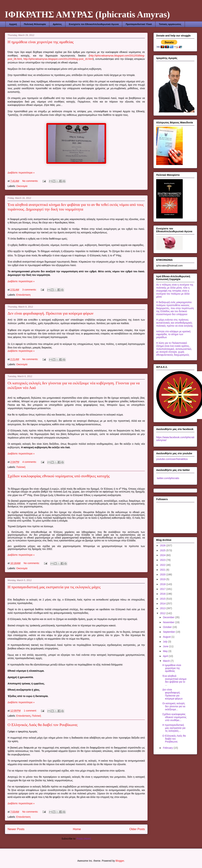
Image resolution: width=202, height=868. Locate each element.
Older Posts (137, 829)
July (165, 642)
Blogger (120, 861)
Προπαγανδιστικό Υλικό (139, 24)
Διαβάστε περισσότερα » (21, 173)
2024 (163, 555)
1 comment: (31, 711)
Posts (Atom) (84, 839)
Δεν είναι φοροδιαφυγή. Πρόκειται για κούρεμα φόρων (50, 313)
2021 (163, 570)
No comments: (31, 181)
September (169, 632)
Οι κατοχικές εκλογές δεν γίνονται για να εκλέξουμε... (174, 706)
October (168, 627)
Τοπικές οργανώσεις (170, 24)
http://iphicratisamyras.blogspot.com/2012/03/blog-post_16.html (58, 59)
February (168, 748)
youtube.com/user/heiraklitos (172, 459)
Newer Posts (16, 829)
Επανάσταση (23, 295)
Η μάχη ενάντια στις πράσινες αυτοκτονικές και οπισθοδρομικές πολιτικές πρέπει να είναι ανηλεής (174, 323)
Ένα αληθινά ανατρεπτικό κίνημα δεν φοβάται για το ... (174, 680)
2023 (163, 560)
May (166, 651)
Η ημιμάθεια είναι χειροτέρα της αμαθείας (41, 42)
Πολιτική (21, 467)
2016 (163, 594)
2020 (163, 574)
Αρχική (13, 24)
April (166, 656)
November (169, 622)
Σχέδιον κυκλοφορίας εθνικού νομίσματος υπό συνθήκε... (174, 717)
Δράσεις (57, 24)
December (169, 617)
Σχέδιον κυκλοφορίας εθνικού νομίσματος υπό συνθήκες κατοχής (59, 476)
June (166, 646)
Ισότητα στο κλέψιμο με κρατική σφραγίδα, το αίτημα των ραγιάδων (173, 334)
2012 (163, 613)
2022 (163, 565)
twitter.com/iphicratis (168, 478)
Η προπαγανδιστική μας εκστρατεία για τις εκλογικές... (174, 728)
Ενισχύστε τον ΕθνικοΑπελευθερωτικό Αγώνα (94, 24)
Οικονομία (22, 186)
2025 (163, 550)
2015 (163, 599)
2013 (163, 608)
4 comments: (30, 462)
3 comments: (30, 290)
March (167, 661)
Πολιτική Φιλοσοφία (35, 24)
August (167, 637)
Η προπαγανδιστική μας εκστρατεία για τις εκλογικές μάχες (54, 587)
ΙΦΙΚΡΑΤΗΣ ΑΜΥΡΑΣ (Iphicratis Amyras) (87, 14)
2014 (163, 604)
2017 (163, 589)
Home (77, 829)
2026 (163, 545)
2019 (163, 579)
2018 (163, 584)
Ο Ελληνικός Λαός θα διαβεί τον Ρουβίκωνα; (43, 725)
